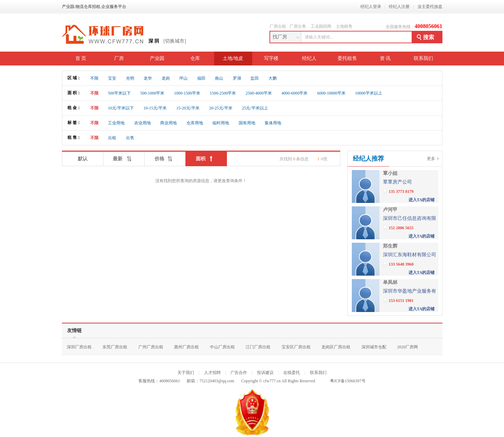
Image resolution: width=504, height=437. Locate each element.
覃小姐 (390, 173)
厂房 (119, 58)
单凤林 (390, 282)
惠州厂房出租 (186, 347)
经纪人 (309, 58)
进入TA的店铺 (422, 200)
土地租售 (344, 26)
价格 (165, 157)
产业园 (157, 58)
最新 (124, 157)
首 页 (81, 58)
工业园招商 (321, 26)
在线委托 (292, 373)
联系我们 (423, 58)
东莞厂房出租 (115, 347)
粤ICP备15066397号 (348, 381)
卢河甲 (390, 210)
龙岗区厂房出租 (336, 347)
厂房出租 (278, 26)
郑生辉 (390, 246)
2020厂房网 (407, 347)
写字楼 (271, 58)
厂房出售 (298, 26)
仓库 (195, 58)
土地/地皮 (233, 58)
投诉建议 (265, 373)
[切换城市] (175, 41)
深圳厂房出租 (79, 347)
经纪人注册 (399, 7)
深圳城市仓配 (374, 347)
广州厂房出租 (151, 347)
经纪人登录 (371, 7)
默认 (83, 159)
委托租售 (347, 58)
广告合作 (239, 373)
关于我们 (186, 373)
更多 (431, 159)
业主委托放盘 (430, 7)
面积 (206, 157)
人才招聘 (212, 373)
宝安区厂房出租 (296, 347)
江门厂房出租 (258, 347)
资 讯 (385, 58)
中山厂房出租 (222, 347)
